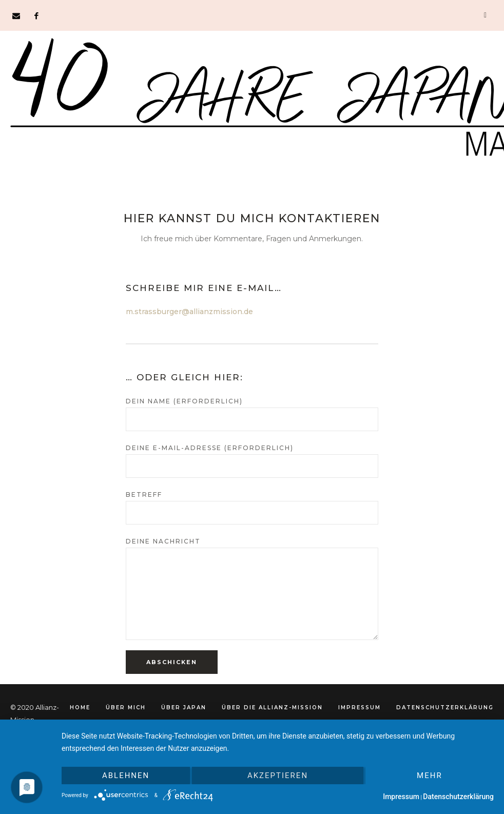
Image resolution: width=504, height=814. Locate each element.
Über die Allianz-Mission (272, 708)
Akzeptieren (278, 776)
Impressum (360, 708)
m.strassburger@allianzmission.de (189, 312)
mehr (430, 776)
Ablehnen (126, 776)
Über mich (126, 708)
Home (80, 708)
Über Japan (184, 708)
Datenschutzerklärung (445, 708)
